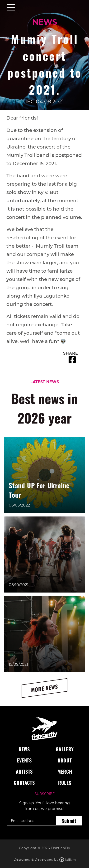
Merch (65, 772)
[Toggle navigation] (11, 8)
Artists (24, 772)
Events (24, 760)
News (24, 749)
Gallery (65, 749)
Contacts (24, 783)
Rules (65, 783)
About (65, 760)
